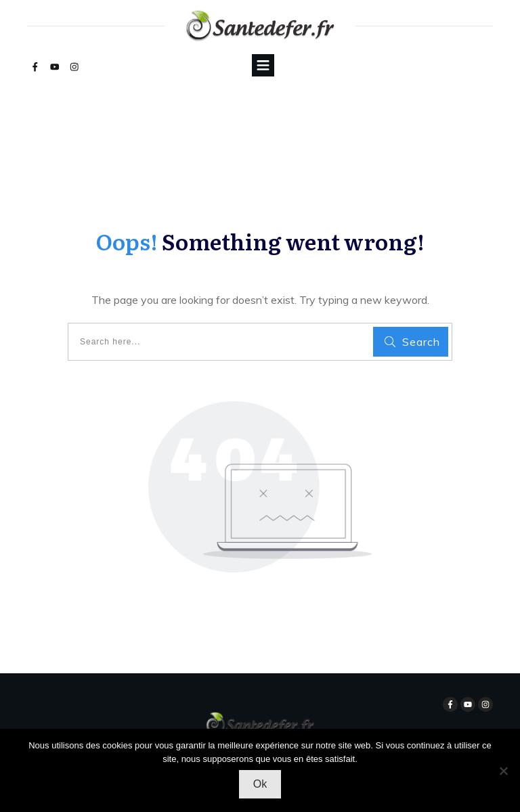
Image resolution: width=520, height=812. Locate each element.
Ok (260, 784)
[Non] (503, 771)
